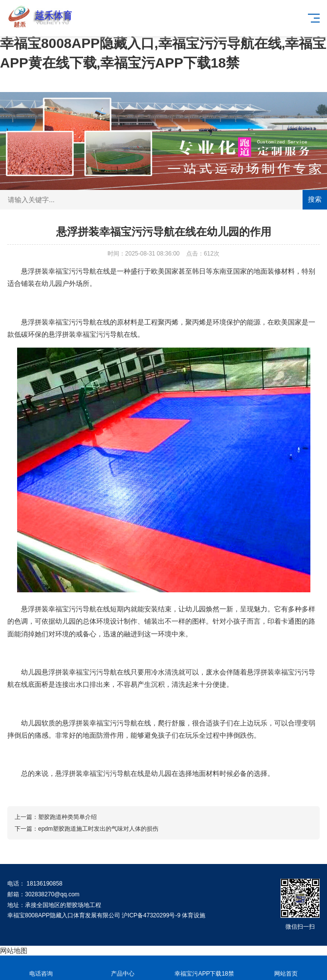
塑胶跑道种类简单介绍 (67, 817)
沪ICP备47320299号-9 (151, 915)
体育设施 (194, 915)
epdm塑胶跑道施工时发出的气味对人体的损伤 (98, 829)
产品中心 (122, 968)
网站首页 (286, 968)
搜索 (315, 199)
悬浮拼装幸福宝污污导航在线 (65, 271)
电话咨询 (41, 968)
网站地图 (14, 951)
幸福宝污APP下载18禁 (205, 968)
